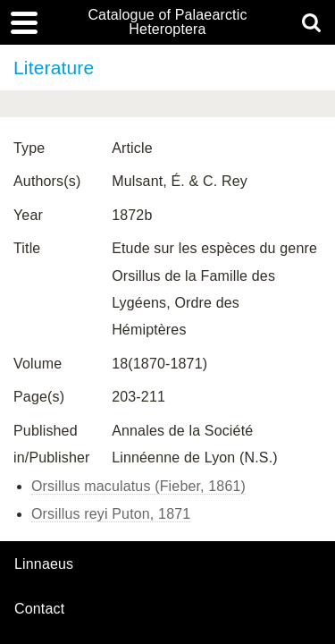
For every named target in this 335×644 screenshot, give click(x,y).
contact (39, 609)
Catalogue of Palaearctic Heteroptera (167, 22)
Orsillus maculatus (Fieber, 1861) (138, 486)
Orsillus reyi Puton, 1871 (111, 514)
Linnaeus (44, 564)
